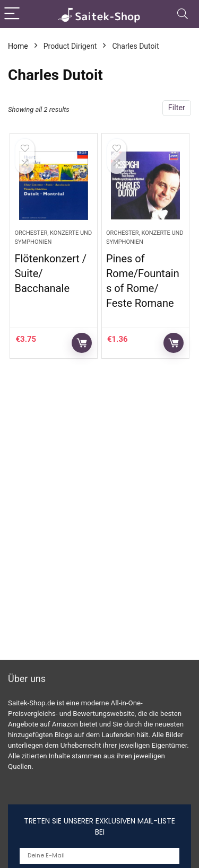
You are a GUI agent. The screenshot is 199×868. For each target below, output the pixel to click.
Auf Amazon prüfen (82, 343)
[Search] (183, 14)
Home (18, 46)
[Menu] (13, 14)
